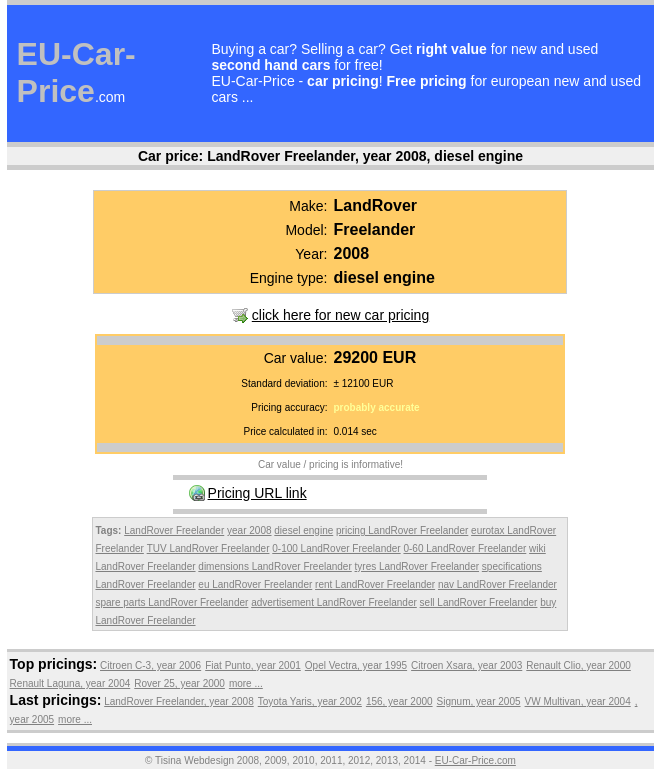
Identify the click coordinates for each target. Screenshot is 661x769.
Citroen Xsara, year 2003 (466, 665)
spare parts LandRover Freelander (171, 602)
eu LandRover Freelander (255, 584)
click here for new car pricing (340, 315)
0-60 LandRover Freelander (464, 548)
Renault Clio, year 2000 (578, 665)
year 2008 (249, 530)
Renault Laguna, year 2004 (70, 683)
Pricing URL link (257, 493)
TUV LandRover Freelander (208, 548)
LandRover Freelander (174, 530)
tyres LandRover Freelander (417, 566)
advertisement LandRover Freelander (334, 602)
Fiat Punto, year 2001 (253, 665)
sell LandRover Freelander (479, 602)
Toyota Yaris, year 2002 (310, 701)
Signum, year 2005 (479, 701)
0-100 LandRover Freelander (336, 548)
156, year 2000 (399, 701)
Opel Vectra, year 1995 (356, 665)
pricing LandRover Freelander (402, 530)
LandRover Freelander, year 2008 (179, 701)
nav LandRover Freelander (497, 584)
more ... (246, 683)
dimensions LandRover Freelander (274, 566)
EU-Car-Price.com (475, 760)
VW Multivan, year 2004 (578, 701)
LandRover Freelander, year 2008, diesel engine (365, 156)
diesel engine (303, 530)
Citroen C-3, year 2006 (150, 665)
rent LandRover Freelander (375, 584)
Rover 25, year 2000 (179, 683)
